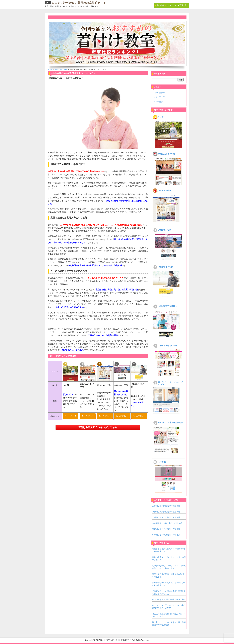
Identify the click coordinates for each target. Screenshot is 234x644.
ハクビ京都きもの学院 (168, 346)
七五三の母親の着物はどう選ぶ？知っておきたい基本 (169, 615)
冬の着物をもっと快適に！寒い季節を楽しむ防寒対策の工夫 (169, 592)
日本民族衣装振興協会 (168, 306)
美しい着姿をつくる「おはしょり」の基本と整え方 (169, 558)
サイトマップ (159, 97)
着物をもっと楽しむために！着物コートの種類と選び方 (169, 550)
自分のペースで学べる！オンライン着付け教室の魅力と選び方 (169, 607)
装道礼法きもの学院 (167, 154)
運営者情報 (158, 102)
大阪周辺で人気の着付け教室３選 (166, 517)
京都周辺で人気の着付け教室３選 (166, 512)
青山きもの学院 (165, 191)
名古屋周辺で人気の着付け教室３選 (167, 523)
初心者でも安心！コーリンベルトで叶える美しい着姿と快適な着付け (169, 567)
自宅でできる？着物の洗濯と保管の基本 (169, 599)
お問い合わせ (159, 93)
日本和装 (162, 462)
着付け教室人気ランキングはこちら (98, 427)
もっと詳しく (71, 416)
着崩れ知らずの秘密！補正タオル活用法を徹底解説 (169, 575)
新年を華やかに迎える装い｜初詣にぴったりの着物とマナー (169, 584)
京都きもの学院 (165, 230)
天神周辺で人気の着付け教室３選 (166, 506)
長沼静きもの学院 (166, 267)
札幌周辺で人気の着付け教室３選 (166, 535)
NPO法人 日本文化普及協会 (170, 423)
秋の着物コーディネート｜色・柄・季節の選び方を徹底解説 (169, 624)
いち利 (161, 117)
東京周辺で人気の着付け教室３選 (166, 529)
